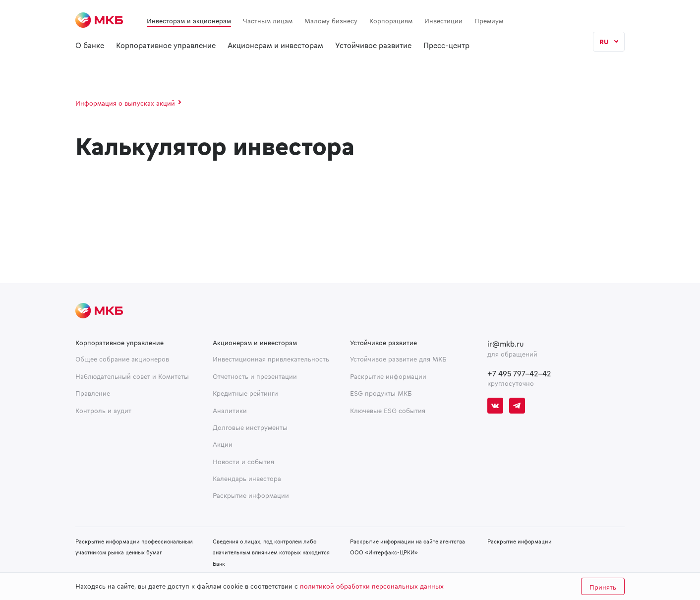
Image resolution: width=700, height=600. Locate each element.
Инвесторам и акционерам (189, 21)
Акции (223, 444)
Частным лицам (268, 21)
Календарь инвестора (247, 479)
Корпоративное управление (166, 45)
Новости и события (243, 462)
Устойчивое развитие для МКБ (398, 359)
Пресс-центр (446, 45)
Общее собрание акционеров (122, 359)
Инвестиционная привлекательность (271, 359)
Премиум (489, 21)
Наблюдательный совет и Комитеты (132, 376)
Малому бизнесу (331, 21)
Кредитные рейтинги (245, 393)
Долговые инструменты (250, 427)
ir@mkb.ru (506, 344)
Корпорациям (391, 21)
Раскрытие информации (251, 495)
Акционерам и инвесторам (275, 45)
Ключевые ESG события (388, 411)
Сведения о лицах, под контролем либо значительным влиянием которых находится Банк (271, 552)
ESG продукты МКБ (381, 393)
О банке (90, 45)
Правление (93, 393)
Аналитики (230, 411)
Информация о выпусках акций (125, 103)
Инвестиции (443, 21)
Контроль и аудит (103, 411)
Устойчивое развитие (373, 45)
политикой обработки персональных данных (372, 586)
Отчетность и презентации (255, 376)
